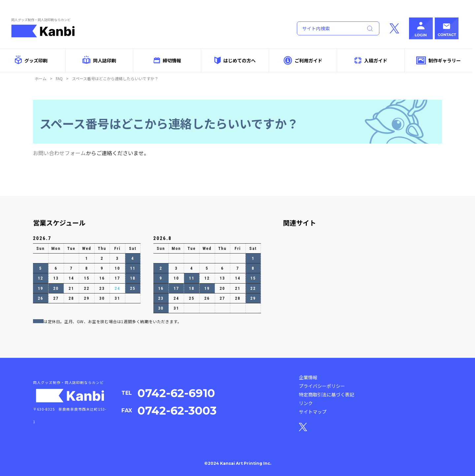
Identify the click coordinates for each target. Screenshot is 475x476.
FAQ (59, 78)
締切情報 (167, 60)
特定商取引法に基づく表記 (327, 394)
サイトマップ (313, 412)
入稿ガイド (371, 61)
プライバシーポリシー (322, 386)
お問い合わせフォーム (59, 153)
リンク (306, 403)
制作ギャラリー (439, 61)
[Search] (329, 28)
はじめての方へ (235, 60)
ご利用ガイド (303, 60)
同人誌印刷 (99, 60)
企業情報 (308, 377)
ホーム (41, 78)
